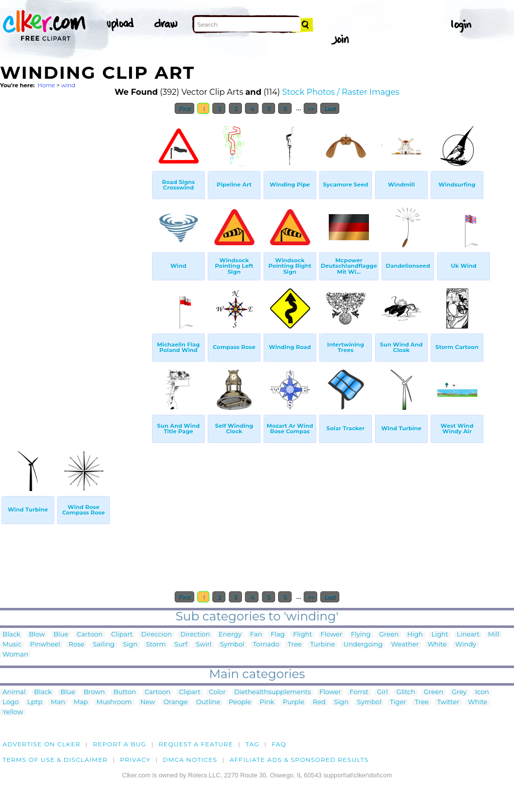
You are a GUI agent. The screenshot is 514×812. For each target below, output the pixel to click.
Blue (61, 635)
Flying (361, 635)
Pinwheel (45, 645)
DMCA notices (190, 760)
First (184, 108)
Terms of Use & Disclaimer (55, 760)
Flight (303, 635)
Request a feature (196, 744)
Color (217, 692)
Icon (482, 692)
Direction (195, 635)
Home (46, 85)
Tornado (266, 645)
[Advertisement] (75, 270)
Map (81, 702)
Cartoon (90, 635)
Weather (405, 645)
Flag (278, 635)
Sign (130, 645)
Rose (77, 645)
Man (58, 702)
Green (389, 635)
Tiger (398, 702)
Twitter (448, 702)
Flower (332, 635)
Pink (267, 702)
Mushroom (114, 702)
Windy (466, 645)
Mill (494, 635)
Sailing (104, 645)
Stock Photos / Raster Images (341, 92)
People (240, 702)
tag (252, 744)
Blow (37, 635)
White (437, 645)
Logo (11, 702)
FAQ (279, 744)
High (415, 635)
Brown (94, 692)
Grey (459, 692)
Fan (256, 635)
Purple (293, 702)
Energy (230, 635)
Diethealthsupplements (273, 692)
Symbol (232, 645)
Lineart (468, 635)
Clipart (122, 635)
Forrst (359, 692)
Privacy (135, 760)
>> (310, 108)
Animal (14, 692)
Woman (15, 655)
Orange (176, 702)
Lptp (35, 702)
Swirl (204, 645)
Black (11, 635)
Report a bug (120, 744)
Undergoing (363, 645)
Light (440, 635)
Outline (208, 702)
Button (125, 692)
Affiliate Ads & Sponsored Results (299, 760)
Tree (295, 645)
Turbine (323, 645)
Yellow (13, 712)
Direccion (156, 635)
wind (68, 85)
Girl (382, 692)
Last (330, 108)
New (148, 702)
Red (319, 702)
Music (12, 645)
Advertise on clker (41, 744)
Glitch (406, 692)
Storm (156, 645)
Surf (181, 645)
